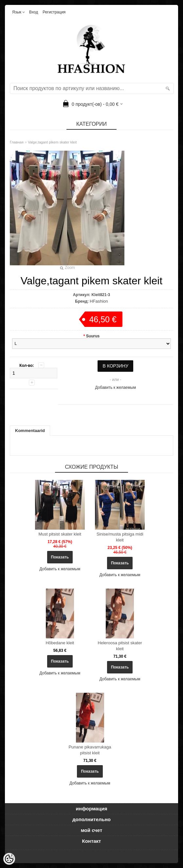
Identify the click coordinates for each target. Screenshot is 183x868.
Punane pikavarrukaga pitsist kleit (90, 750)
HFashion (99, 301)
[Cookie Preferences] (9, 859)
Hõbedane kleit (60, 643)
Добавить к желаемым (115, 387)
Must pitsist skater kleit (60, 534)
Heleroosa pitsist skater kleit (120, 646)
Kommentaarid (30, 431)
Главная (17, 142)
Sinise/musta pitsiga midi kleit (120, 537)
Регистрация (54, 12)
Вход (34, 12)
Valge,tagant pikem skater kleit (52, 142)
